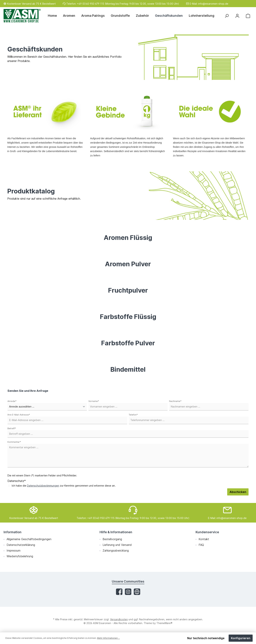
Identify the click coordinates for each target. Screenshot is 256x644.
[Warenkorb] (248, 16)
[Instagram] (128, 592)
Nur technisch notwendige (206, 638)
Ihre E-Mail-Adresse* (19, 415)
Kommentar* (14, 442)
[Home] (54, 16)
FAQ (201, 545)
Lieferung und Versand (117, 545)
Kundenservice (207, 532)
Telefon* (133, 415)
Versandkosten (119, 619)
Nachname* (175, 401)
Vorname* (94, 401)
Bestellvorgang (112, 539)
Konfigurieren (241, 638)
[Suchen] (227, 16)
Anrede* (12, 401)
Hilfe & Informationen (116, 532)
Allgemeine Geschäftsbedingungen (29, 539)
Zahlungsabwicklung (116, 550)
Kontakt (204, 539)
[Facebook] (119, 592)
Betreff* (12, 428)
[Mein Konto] (237, 16)
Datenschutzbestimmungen (43, 486)
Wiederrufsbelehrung (20, 556)
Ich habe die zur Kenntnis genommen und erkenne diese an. (64, 486)
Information (13, 532)
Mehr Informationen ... (108, 638)
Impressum (14, 550)
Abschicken (238, 492)
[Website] (137, 592)
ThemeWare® (164, 623)
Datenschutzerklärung (21, 545)
